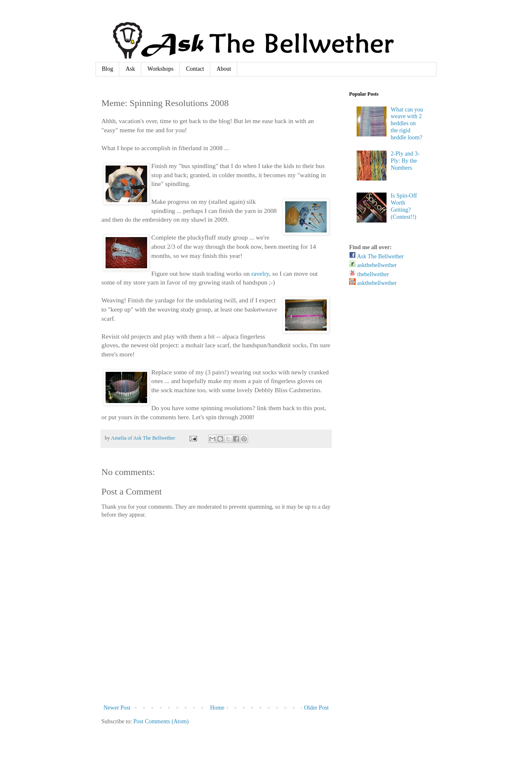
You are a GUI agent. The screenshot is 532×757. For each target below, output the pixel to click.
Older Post (317, 708)
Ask (130, 69)
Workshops (161, 69)
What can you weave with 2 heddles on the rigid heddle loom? (407, 124)
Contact (195, 69)
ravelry (260, 273)
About (224, 69)
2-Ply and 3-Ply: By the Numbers (405, 161)
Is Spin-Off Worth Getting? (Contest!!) (404, 206)
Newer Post (117, 708)
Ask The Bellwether (376, 256)
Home (217, 708)
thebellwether (369, 274)
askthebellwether (373, 265)
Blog (107, 69)
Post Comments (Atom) (161, 721)
